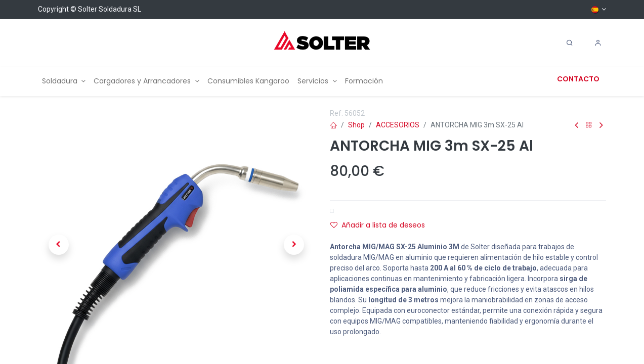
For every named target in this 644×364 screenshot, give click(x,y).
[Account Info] (598, 43)
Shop (356, 125)
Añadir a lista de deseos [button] (378, 225)
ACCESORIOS (398, 125)
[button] (59, 245)
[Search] (570, 43)
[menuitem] (64, 81)
